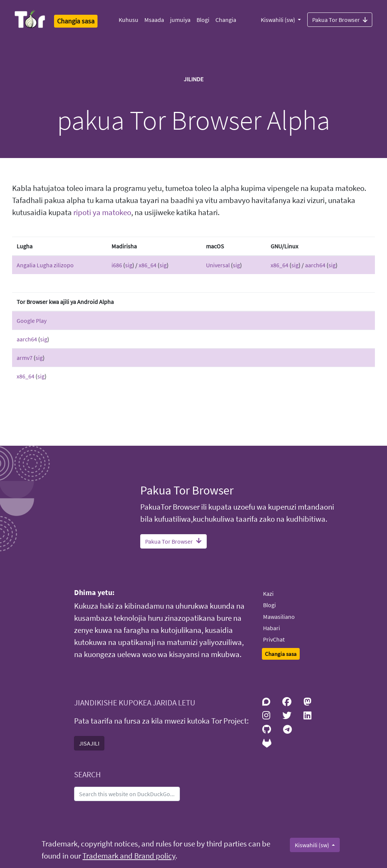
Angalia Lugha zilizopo (45, 265)
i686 (117, 265)
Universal (218, 265)
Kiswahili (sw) (279, 20)
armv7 (25, 358)
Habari (272, 628)
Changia (226, 20)
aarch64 (315, 265)
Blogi (203, 20)
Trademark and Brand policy (129, 856)
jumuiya (180, 20)
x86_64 (148, 265)
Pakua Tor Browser (340, 19)
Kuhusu (128, 20)
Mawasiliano (279, 617)
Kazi (268, 594)
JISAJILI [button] (89, 743)
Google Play (32, 321)
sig (129, 265)
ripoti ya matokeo (102, 212)
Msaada (154, 20)
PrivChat (274, 639)
